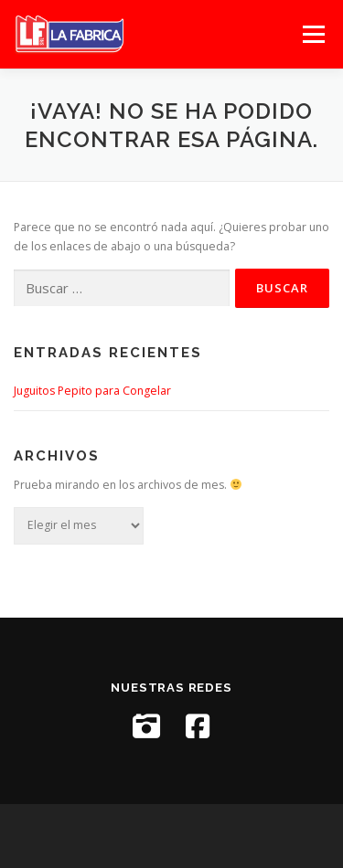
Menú (312, 34)
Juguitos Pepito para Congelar (92, 391)
